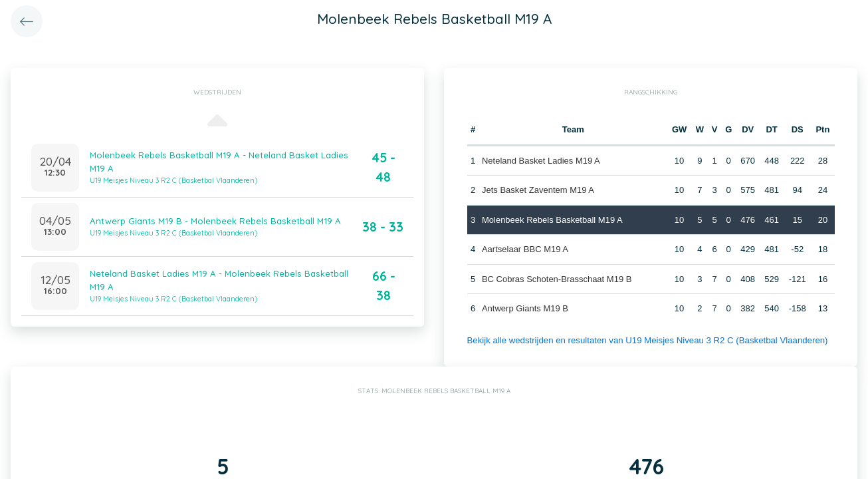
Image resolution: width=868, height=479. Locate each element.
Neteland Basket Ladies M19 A (541, 161)
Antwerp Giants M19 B (525, 308)
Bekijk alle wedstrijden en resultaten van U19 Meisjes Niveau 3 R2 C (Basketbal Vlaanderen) (644, 340)
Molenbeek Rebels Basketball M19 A (552, 220)
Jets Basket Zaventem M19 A (538, 190)
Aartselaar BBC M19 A (525, 249)
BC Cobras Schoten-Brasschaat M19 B (557, 279)
